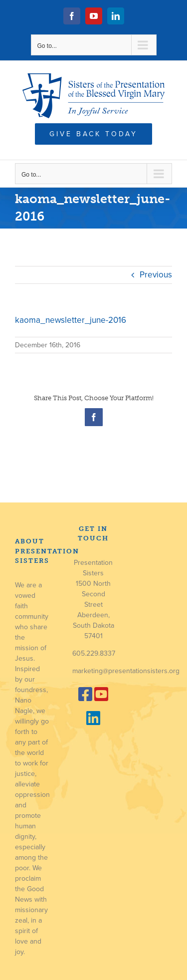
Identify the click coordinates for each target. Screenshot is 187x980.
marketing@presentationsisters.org (126, 671)
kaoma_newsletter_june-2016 (71, 320)
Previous (156, 275)
